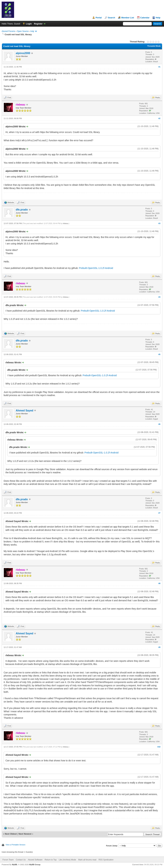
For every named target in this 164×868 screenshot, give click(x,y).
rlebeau (66, 223)
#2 (159, 118)
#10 (159, 747)
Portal (99, 18)
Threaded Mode (154, 46)
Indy (32, 31)
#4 (159, 297)
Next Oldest (11, 834)
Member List (128, 18)
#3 (159, 223)
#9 (159, 647)
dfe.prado (22, 210)
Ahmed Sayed (25, 411)
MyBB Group (35, 865)
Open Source (23, 31)
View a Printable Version (15, 845)
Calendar (145, 18)
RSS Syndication (106, 860)
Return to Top (51, 860)
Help (158, 18)
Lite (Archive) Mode (67, 860)
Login (29, 24)
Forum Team (8, 860)
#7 (159, 513)
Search (111, 18)
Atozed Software (35, 860)
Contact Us (21, 860)
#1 (159, 67)
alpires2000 (23, 53)
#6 (159, 424)
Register (38, 24)
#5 (159, 354)
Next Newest (25, 834)
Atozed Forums (8, 31)
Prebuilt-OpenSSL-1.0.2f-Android (96, 268)
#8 (159, 583)
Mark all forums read (87, 860)
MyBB (14, 865)
